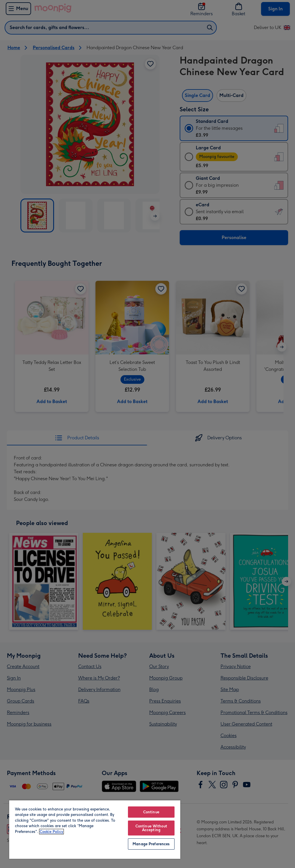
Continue (151, 812)
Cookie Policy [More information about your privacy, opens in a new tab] (51, 832)
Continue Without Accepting (151, 828)
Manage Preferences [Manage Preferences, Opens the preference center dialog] (151, 844)
